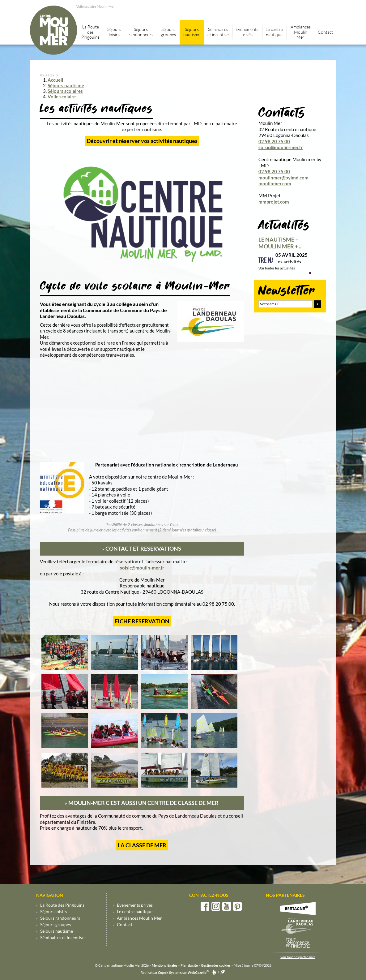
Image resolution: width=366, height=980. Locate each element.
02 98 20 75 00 (274, 141)
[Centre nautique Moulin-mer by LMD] (142, 266)
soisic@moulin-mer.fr (142, 568)
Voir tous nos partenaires (298, 957)
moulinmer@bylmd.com (283, 178)
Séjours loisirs (54, 911)
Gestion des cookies (216, 965)
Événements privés (135, 905)
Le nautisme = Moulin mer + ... (281, 243)
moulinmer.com (275, 183)
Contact (125, 924)
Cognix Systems (170, 972)
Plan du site (189, 965)
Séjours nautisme (57, 931)
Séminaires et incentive (62, 937)
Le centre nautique (135, 911)
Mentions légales (165, 965)
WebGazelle (197, 972)
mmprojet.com (274, 202)
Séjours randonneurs (60, 918)
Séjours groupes (55, 924)
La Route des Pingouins (62, 905)
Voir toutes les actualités (277, 268)
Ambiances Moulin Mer (139, 918)
